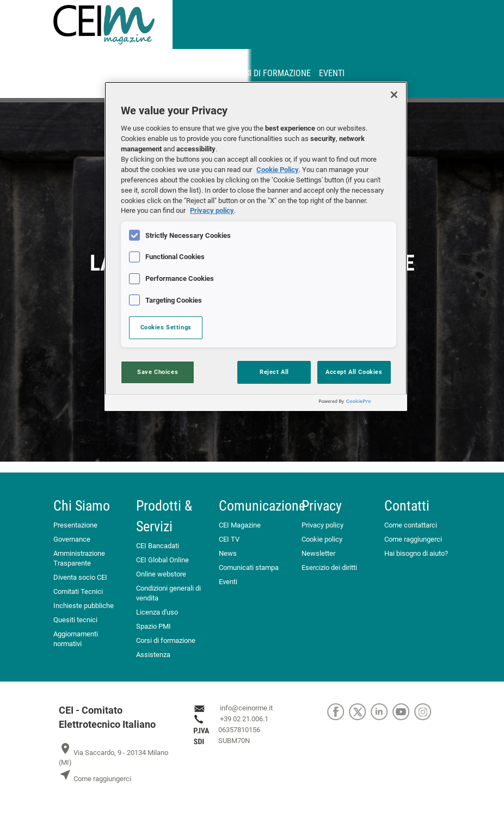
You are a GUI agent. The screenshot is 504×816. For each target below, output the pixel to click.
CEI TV (229, 539)
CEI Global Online (162, 560)
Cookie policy (322, 539)
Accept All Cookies (354, 372)
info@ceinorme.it (246, 708)
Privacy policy (322, 525)
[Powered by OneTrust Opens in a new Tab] (360, 404)
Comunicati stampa (249, 567)
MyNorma (141, 73)
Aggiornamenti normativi (76, 639)
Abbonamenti (195, 73)
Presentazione (75, 525)
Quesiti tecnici (75, 620)
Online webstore (161, 574)
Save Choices (158, 372)
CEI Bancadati (158, 546)
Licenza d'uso (157, 612)
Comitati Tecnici (78, 591)
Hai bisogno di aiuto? (416, 553)
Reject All (274, 372)
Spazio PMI (153, 626)
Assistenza (153, 655)
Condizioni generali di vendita (168, 593)
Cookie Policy (278, 170)
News (228, 553)
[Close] (394, 95)
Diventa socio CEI (80, 577)
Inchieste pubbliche (84, 606)
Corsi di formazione (270, 73)
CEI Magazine (240, 525)
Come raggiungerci (413, 539)
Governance (72, 539)
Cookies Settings (166, 327)
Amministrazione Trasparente (79, 558)
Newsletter (318, 553)
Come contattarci (411, 525)
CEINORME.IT (90, 73)
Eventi (332, 73)
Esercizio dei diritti (329, 567)
